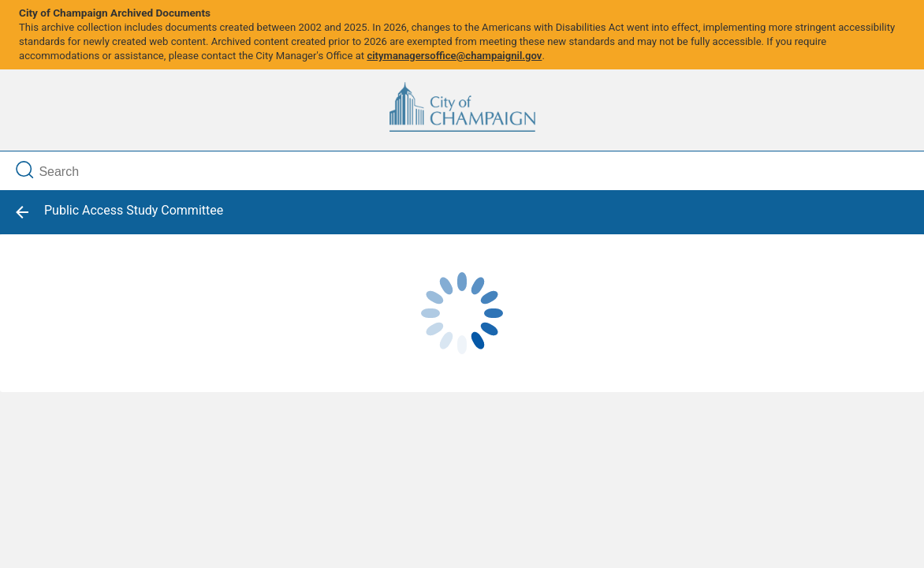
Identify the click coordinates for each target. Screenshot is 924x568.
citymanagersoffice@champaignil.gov (454, 56)
